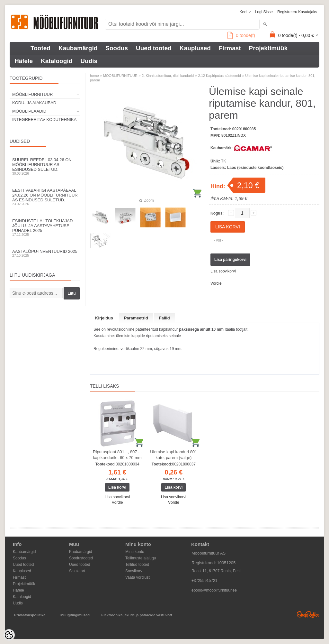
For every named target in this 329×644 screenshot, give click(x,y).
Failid (164, 318)
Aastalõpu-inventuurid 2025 (45, 253)
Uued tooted (154, 48)
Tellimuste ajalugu (141, 558)
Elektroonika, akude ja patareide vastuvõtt (137, 615)
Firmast (230, 48)
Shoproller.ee (308, 614)
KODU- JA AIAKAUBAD (34, 103)
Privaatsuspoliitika (30, 615)
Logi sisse (264, 12)
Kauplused (195, 48)
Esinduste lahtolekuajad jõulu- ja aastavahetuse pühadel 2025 (45, 227)
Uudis (89, 61)
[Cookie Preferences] (9, 635)
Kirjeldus (104, 318)
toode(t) (241, 35)
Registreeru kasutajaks (297, 12)
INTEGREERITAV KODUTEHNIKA (44, 120)
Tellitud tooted (137, 565)
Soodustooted (81, 558)
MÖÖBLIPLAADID (29, 111)
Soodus (117, 48)
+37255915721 (204, 581)
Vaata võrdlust (138, 577)
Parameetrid (136, 318)
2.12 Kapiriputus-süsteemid (220, 76)
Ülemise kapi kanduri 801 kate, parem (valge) (173, 455)
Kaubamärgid (78, 48)
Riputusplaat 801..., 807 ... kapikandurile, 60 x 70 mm (117, 455)
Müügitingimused (75, 615)
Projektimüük (268, 48)
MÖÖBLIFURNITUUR (32, 94)
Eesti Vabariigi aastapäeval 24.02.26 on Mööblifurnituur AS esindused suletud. (45, 197)
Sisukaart (77, 571)
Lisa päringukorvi (230, 260)
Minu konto (135, 552)
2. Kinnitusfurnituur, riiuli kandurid (168, 76)
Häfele (24, 61)
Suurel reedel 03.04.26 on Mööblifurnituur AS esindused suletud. (45, 166)
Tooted (40, 48)
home (94, 76)
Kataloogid (57, 61)
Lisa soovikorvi (223, 271)
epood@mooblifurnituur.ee (214, 590)
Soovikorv (134, 571)
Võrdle (216, 283)
